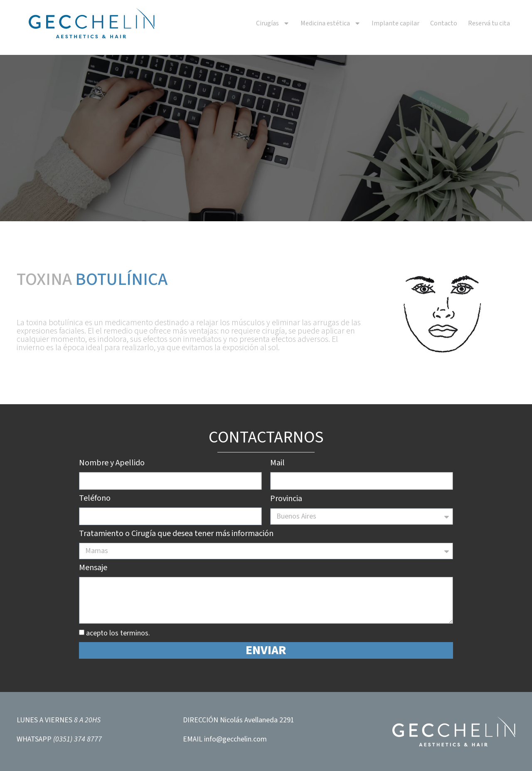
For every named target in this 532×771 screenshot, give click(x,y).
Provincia (286, 499)
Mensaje (93, 568)
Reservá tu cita (489, 23)
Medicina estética (331, 23)
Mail (277, 464)
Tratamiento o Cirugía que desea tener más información (176, 534)
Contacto (444, 23)
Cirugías (273, 23)
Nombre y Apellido (112, 464)
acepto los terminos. (118, 633)
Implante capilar (395, 23)
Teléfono (95, 499)
